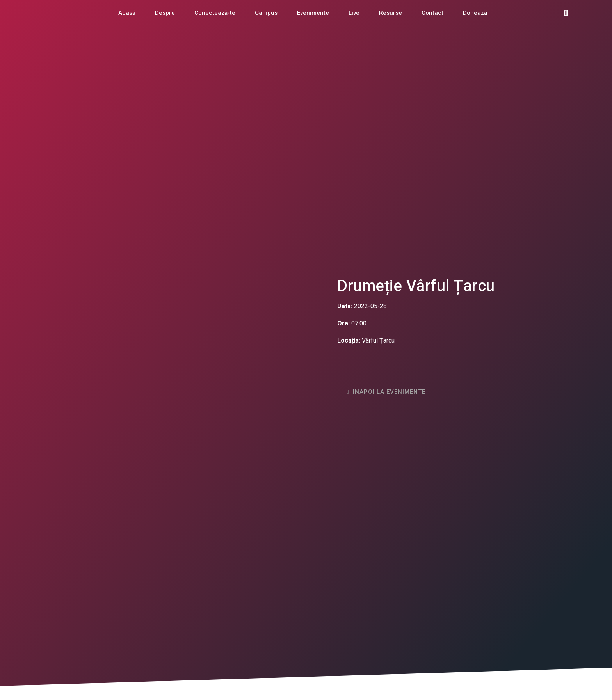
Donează (475, 13)
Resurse (391, 13)
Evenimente (313, 13)
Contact (432, 13)
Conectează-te (215, 13)
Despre (165, 13)
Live (354, 13)
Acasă (127, 13)
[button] (566, 13)
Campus (266, 13)
